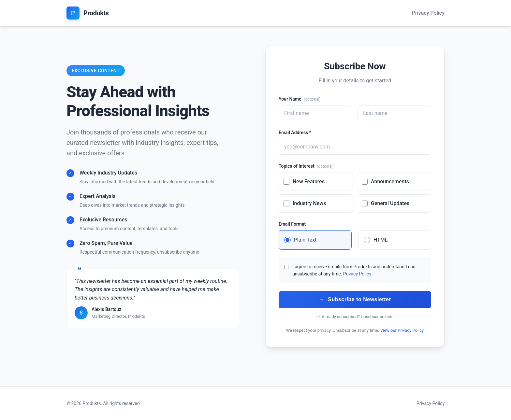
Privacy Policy (428, 13)
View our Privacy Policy (402, 330)
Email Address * (295, 133)
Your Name (300, 99)
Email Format (292, 224)
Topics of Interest (306, 166)
